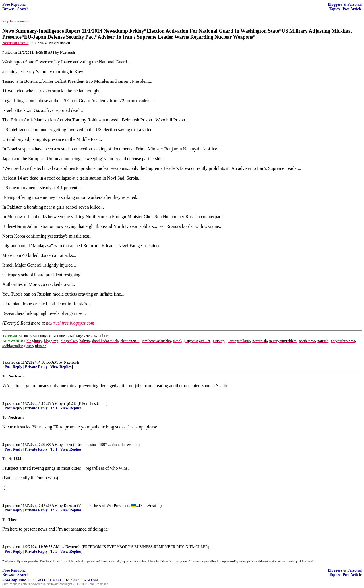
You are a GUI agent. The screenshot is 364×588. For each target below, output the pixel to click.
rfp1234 (70, 404)
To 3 (54, 551)
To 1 (54, 408)
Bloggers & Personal (345, 4)
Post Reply (13, 367)
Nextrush (71, 362)
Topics (334, 9)
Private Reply (36, 367)
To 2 (54, 510)
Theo (68, 445)
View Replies (61, 367)
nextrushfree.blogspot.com (70, 323)
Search (23, 9)
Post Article (352, 9)
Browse (8, 9)
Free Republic (14, 4)
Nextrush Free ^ (15, 43)
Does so (70, 506)
